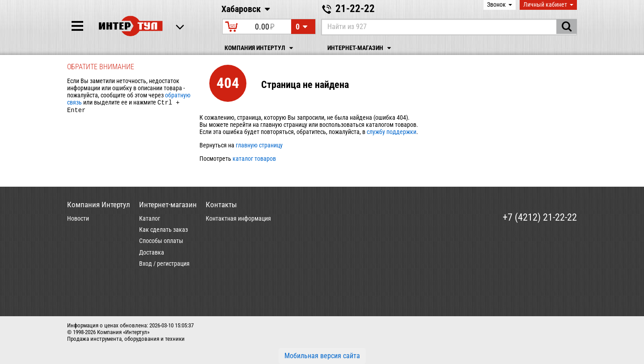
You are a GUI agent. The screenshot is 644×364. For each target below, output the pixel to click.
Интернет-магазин (360, 48)
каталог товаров (254, 159)
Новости (78, 218)
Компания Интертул (260, 48)
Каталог (150, 218)
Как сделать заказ (163, 230)
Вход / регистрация (164, 264)
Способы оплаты (161, 241)
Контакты (221, 205)
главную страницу (259, 145)
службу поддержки (392, 132)
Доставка (152, 252)
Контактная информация (238, 218)
